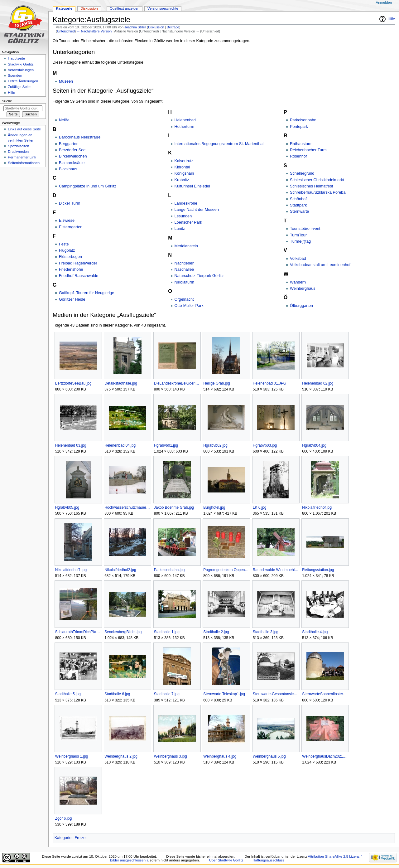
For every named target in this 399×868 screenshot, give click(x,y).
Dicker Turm (70, 203)
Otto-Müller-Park (189, 306)
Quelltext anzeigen (125, 8)
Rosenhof (298, 156)
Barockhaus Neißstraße (80, 137)
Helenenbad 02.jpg (318, 383)
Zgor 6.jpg (64, 818)
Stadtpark (298, 205)
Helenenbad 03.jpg (71, 445)
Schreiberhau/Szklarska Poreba (318, 192)
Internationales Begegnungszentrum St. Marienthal (219, 144)
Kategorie (63, 838)
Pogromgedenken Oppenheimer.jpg (226, 570)
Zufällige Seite (19, 87)
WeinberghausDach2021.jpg (325, 756)
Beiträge (173, 27)
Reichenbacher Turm (308, 150)
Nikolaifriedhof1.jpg (71, 570)
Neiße (64, 120)
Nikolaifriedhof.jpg (317, 507)
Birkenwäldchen (73, 156)
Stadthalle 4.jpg (315, 632)
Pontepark (299, 127)
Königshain (184, 173)
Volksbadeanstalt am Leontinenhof (320, 265)
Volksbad (298, 259)
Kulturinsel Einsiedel (192, 186)
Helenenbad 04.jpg (120, 445)
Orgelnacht (184, 299)
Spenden (15, 75)
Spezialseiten (18, 146)
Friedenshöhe (71, 269)
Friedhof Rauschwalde (79, 276)
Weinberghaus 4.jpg (220, 756)
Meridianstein (186, 246)
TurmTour (298, 235)
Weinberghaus (303, 289)
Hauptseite (16, 58)
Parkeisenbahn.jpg (169, 570)
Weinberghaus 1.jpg (72, 756)
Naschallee (184, 269)
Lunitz (180, 229)
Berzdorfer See (72, 150)
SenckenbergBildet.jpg (123, 632)
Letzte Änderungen (23, 81)
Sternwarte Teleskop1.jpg (224, 694)
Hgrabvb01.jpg (166, 445)
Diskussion (156, 27)
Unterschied (66, 31)
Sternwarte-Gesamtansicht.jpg (276, 694)
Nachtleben (185, 263)
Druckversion (18, 152)
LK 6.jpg (260, 507)
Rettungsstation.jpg (318, 570)
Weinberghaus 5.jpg (269, 756)
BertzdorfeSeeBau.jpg (73, 383)
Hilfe (391, 19)
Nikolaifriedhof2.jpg (120, 570)
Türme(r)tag (300, 241)
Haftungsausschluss (268, 860)
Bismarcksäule (72, 163)
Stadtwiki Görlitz (21, 64)
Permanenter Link (22, 157)
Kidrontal (182, 167)
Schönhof (298, 199)
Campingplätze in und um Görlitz (88, 186)
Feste (64, 244)
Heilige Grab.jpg (217, 383)
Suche (7, 101)
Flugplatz (67, 250)
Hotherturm (184, 127)
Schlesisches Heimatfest (311, 186)
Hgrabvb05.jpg (67, 507)
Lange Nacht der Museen (197, 210)
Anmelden (384, 2)
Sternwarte (299, 211)
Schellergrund (302, 173)
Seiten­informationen (24, 163)
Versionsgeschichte (163, 8)
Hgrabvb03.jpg (265, 445)
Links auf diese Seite (24, 129)
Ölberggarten (301, 306)
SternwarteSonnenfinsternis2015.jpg (325, 694)
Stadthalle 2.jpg (216, 632)
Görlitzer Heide (72, 299)
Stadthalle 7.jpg (167, 694)
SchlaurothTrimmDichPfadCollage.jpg (78, 632)
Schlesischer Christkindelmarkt (317, 180)
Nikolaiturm (184, 282)
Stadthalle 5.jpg (68, 694)
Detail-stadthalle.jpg (121, 383)
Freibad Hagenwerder (78, 263)
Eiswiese (67, 221)
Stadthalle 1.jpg (167, 632)
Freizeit (81, 838)
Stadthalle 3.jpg (266, 632)
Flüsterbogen (70, 257)
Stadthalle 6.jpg (117, 694)
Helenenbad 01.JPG (269, 383)
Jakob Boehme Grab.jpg (174, 507)
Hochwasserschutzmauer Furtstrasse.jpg (127, 507)
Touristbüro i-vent (305, 229)
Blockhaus (68, 169)
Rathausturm (301, 144)
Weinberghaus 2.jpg (121, 756)
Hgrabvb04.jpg (314, 445)
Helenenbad (185, 120)
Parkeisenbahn (303, 120)
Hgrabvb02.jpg (215, 445)
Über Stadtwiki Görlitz (226, 860)
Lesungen (183, 216)
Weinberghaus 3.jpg (171, 756)
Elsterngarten (71, 227)
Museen (66, 81)
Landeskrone (186, 203)
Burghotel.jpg (214, 507)
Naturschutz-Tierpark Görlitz (199, 276)
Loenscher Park (188, 222)
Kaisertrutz (184, 161)
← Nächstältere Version (94, 31)
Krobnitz (182, 180)
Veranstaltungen (21, 70)
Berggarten (69, 144)
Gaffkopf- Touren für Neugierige (87, 293)
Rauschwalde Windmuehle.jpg (276, 570)
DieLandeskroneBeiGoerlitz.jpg (177, 383)
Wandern (298, 282)
